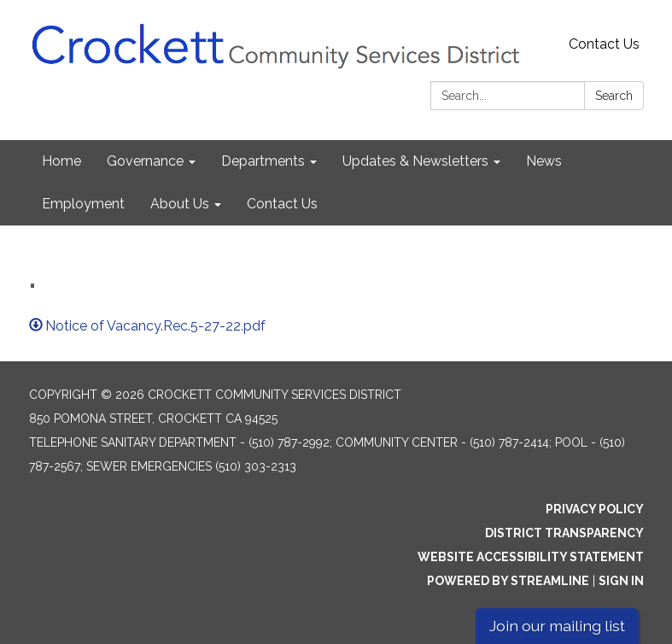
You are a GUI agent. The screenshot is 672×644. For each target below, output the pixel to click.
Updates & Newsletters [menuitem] (415, 161)
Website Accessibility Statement (531, 557)
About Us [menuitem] (180, 204)
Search (614, 96)
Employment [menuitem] (83, 204)
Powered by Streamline (508, 581)
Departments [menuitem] (263, 161)
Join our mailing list (557, 626)
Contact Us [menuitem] (282, 204)
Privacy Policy (595, 509)
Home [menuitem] (61, 161)
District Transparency (564, 533)
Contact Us (604, 44)
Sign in (621, 581)
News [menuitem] (544, 161)
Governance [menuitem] (145, 161)
